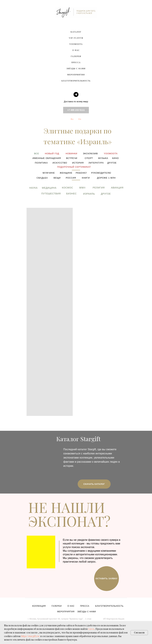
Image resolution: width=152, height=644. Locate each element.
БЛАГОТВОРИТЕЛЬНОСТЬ (76, 81)
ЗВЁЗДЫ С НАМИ (76, 69)
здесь (91, 629)
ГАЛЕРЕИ (76, 56)
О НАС (76, 50)
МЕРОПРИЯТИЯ (76, 75)
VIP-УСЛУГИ (76, 38)
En (80, 119)
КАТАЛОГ (76, 32)
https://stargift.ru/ (30, 636)
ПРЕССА (76, 62)
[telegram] (76, 94)
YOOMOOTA (76, 44)
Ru (72, 119)
